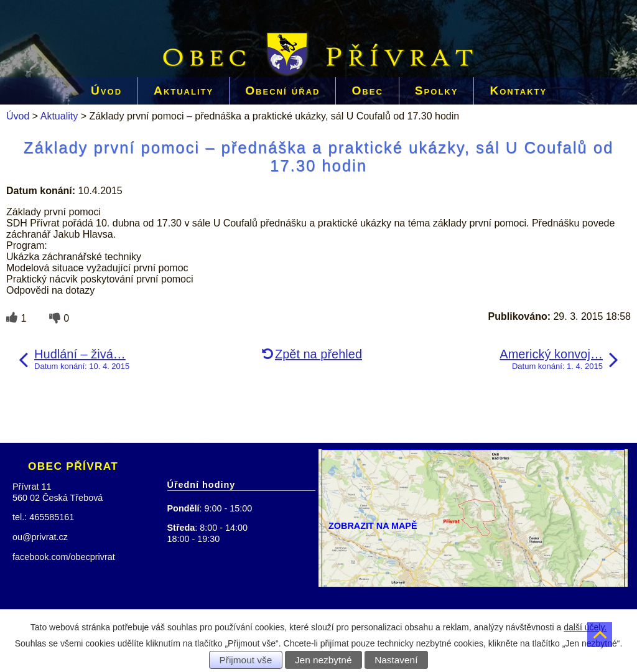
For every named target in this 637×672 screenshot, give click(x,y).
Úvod (106, 91)
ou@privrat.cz (40, 537)
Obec (367, 91)
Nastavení (396, 660)
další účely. (585, 627)
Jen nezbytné (323, 660)
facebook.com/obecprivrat (64, 557)
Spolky (437, 91)
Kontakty (518, 91)
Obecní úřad (282, 91)
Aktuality (184, 91)
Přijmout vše (246, 660)
